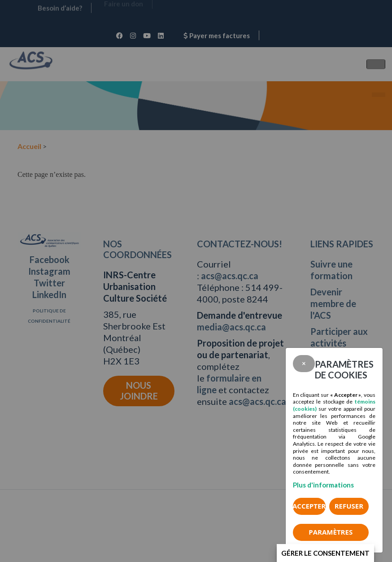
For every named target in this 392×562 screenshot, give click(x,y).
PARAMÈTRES (331, 532)
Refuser (349, 506)
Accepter (309, 506)
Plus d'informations (323, 485)
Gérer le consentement (325, 553)
